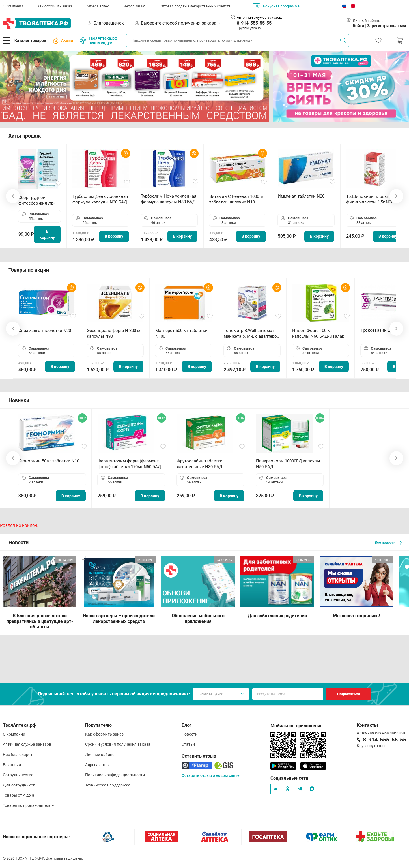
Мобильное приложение (297, 726)
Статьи (188, 744)
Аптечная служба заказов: (259, 17)
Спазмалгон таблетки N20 (45, 331)
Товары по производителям (29, 805)
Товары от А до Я (19, 795)
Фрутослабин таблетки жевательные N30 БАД (200, 464)
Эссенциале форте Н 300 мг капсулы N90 (114, 333)
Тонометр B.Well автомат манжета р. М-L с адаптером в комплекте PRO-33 (252, 334)
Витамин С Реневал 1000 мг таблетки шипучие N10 (237, 199)
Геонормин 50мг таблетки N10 (49, 461)
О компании (13, 6)
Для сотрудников (19, 785)
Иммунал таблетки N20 (301, 196)
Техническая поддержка (108, 785)
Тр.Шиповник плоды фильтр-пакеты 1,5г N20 (370, 199)
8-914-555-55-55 (254, 23)
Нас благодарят (18, 755)
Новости (190, 734)
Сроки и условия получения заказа (118, 744)
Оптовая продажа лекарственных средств (195, 6)
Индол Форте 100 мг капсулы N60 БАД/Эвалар (318, 333)
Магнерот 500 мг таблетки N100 (181, 333)
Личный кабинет (101, 755)
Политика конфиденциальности (115, 775)
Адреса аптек (98, 6)
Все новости (388, 542)
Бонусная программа (276, 6)
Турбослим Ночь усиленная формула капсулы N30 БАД (169, 199)
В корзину (47, 234)
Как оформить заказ (55, 6)
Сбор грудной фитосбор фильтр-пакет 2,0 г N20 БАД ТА (38, 201)
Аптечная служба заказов (27, 744)
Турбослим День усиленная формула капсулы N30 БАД (100, 199)
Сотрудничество (18, 775)
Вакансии (12, 765)
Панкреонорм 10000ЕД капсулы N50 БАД (288, 464)
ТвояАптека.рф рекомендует (99, 40)
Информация (134, 6)
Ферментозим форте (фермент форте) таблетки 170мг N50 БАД (129, 464)
